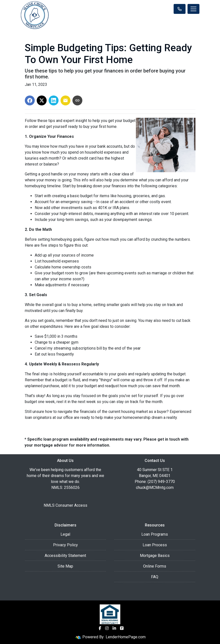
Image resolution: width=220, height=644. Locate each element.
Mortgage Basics (155, 556)
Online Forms (155, 566)
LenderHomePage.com (126, 637)
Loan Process (155, 545)
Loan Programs (155, 534)
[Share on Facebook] (30, 100)
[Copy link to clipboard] (77, 100)
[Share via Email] (65, 100)
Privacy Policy (65, 545)
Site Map (65, 566)
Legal (65, 534)
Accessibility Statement (65, 556)
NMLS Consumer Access (65, 505)
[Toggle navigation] (193, 9)
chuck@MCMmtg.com (155, 488)
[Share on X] (42, 100)
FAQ (155, 577)
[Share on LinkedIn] (54, 100)
